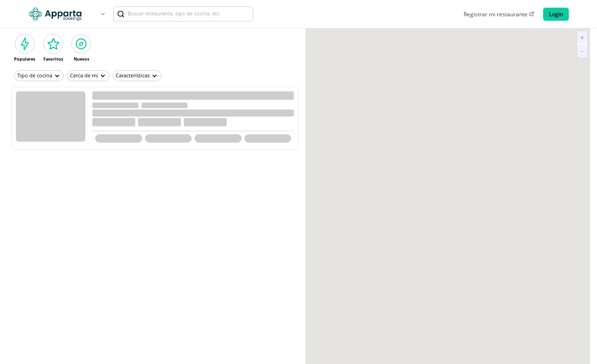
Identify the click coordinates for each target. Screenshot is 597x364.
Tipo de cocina (39, 76)
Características (137, 76)
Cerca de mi (88, 76)
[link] (121, 14)
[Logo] (55, 14)
